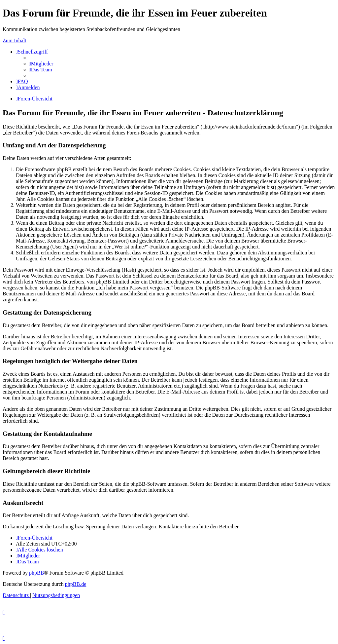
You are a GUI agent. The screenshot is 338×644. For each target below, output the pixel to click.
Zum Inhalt (15, 40)
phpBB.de (76, 584)
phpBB (36, 573)
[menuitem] (41, 64)
